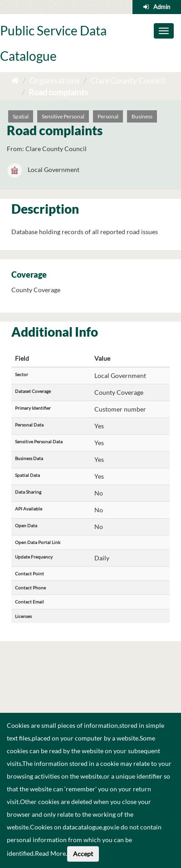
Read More (50, 853)
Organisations (55, 80)
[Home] (15, 80)
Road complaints (58, 92)
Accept (83, 854)
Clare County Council (128, 80)
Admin (162, 7)
